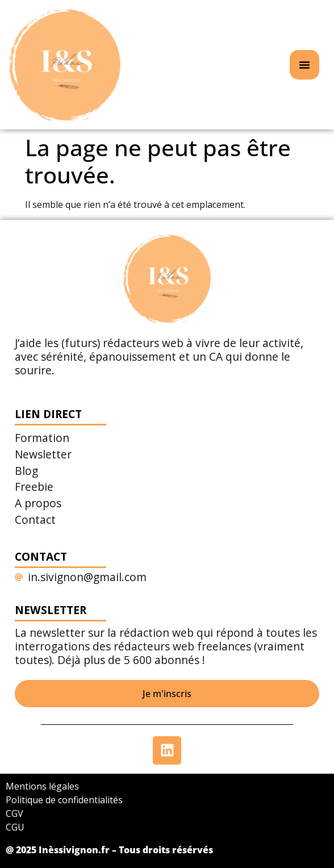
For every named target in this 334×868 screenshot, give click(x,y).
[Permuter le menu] (304, 65)
